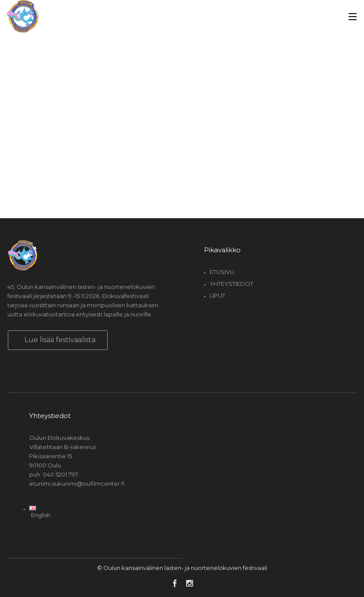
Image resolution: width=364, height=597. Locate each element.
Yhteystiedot (231, 284)
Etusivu (222, 272)
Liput (218, 295)
